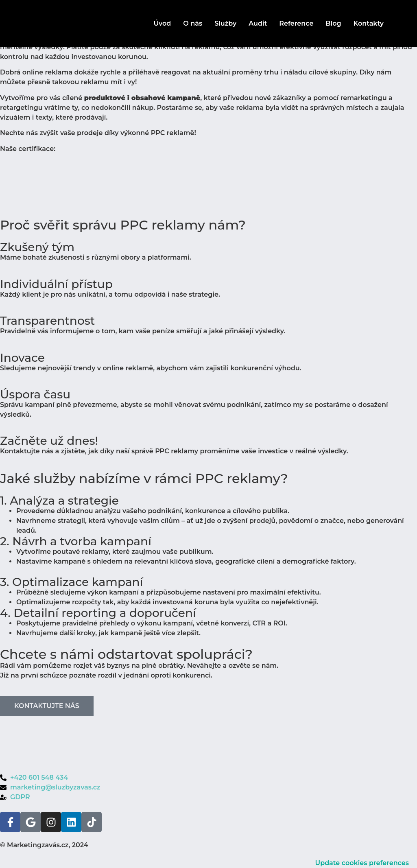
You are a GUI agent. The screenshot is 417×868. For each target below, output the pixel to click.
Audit (258, 23)
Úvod (162, 23)
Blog (333, 23)
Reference (296, 23)
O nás (193, 23)
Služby (225, 23)
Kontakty (369, 23)
